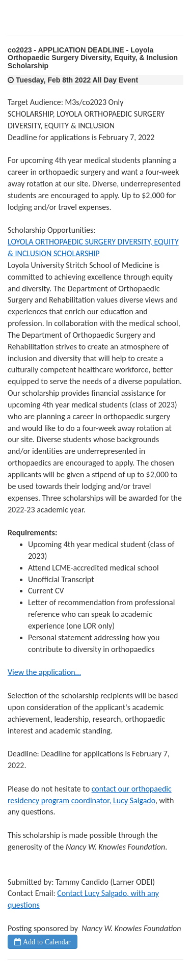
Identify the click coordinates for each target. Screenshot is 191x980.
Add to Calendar (46, 942)
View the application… (44, 672)
